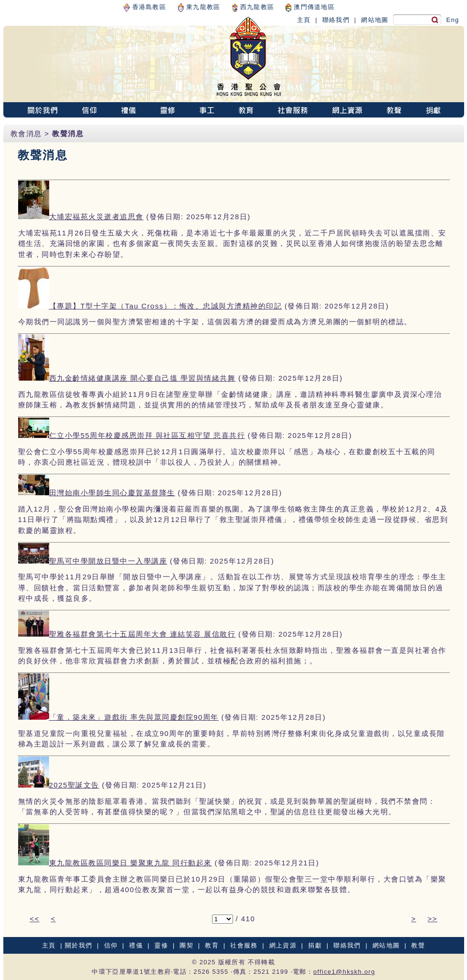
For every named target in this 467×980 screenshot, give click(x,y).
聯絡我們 (336, 20)
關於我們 (79, 945)
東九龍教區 (199, 7)
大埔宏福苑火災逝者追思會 (96, 217)
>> (432, 919)
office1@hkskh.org (344, 972)
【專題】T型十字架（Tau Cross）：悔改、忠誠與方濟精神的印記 (166, 306)
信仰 (111, 945)
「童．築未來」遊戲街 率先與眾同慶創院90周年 (134, 717)
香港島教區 (145, 7)
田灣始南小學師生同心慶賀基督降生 (112, 493)
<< (35, 919)
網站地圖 (375, 20)
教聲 (418, 945)
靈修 (161, 945)
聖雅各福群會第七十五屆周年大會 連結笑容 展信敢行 (143, 634)
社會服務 (244, 945)
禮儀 (136, 945)
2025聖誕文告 (74, 785)
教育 (212, 945)
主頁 (304, 20)
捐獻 (315, 945)
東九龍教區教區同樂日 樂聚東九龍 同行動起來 (131, 863)
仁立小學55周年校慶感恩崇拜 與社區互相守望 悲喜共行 (147, 435)
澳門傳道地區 (310, 7)
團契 (186, 945)
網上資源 (283, 945)
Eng (452, 20)
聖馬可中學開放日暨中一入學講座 (108, 561)
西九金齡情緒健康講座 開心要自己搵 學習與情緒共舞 (143, 378)
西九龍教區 (253, 7)
